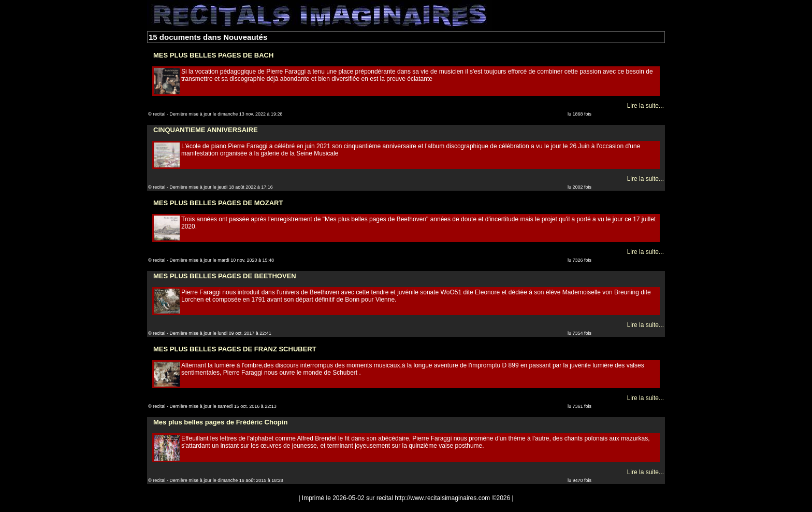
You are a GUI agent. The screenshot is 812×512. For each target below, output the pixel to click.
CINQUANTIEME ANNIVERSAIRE (206, 130)
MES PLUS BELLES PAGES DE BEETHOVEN (225, 276)
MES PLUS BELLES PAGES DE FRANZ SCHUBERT (235, 349)
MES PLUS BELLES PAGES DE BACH (213, 55)
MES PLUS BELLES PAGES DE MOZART (218, 203)
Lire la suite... (646, 106)
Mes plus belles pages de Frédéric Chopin (220, 422)
